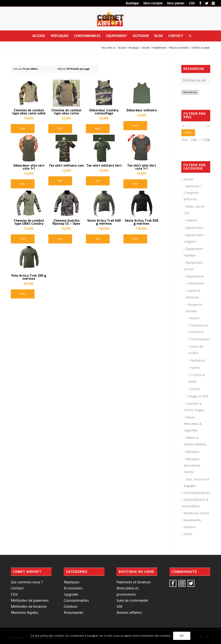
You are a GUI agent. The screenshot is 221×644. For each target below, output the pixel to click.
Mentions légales (25, 612)
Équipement (194, 228)
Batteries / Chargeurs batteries (193, 193)
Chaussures (196, 283)
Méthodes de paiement (30, 600)
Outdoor (190, 527)
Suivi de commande (132, 600)
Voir (23, 129)
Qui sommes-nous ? (27, 582)
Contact (17, 588)
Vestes (195, 389)
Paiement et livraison (134, 582)
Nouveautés (192, 520)
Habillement (159, 48)
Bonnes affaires (129, 612)
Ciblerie (191, 220)
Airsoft (146, 48)
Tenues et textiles (179, 48)
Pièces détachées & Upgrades (193, 424)
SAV (120, 606)
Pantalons (197, 360)
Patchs (195, 368)
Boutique (134, 48)
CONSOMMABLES (197, 493)
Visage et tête (198, 396)
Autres (195, 318)
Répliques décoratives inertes (192, 466)
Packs (188, 534)
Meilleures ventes (196, 513)
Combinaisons (200, 339)
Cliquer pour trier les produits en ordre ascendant (51, 70)
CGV (14, 594)
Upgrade (71, 594)
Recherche (190, 92)
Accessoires (73, 588)
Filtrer (188, 133)
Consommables (76, 600)
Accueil (122, 48)
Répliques (193, 452)
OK (182, 636)
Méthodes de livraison (29, 606)
